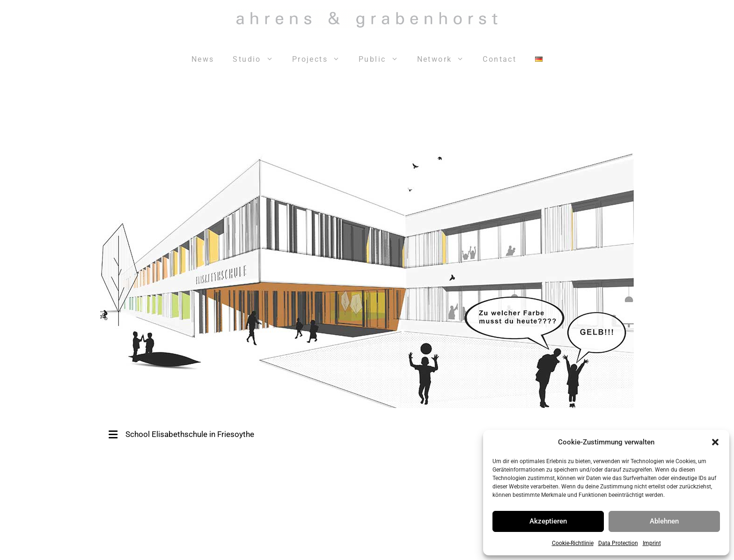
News (203, 59)
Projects (321, 59)
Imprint (652, 543)
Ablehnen (664, 521)
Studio (257, 59)
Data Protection (618, 543)
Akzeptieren (548, 521)
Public (383, 59)
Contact (499, 59)
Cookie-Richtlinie (573, 543)
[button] (715, 442)
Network (445, 59)
